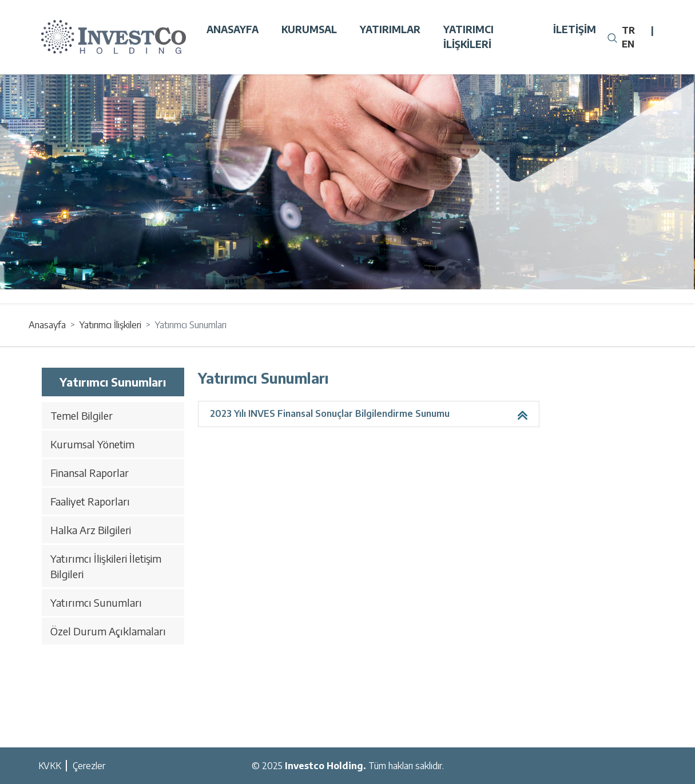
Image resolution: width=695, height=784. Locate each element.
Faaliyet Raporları (90, 501)
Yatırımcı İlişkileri (468, 37)
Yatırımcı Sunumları (96, 602)
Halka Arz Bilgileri (91, 530)
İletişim (575, 29)
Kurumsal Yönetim (92, 444)
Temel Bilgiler (82, 415)
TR (628, 30)
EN (628, 44)
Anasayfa (233, 29)
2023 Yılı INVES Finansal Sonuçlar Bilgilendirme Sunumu (330, 413)
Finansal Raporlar (90, 473)
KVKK (50, 766)
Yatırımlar (390, 29)
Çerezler (89, 766)
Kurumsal (309, 29)
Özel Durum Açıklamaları (108, 631)
